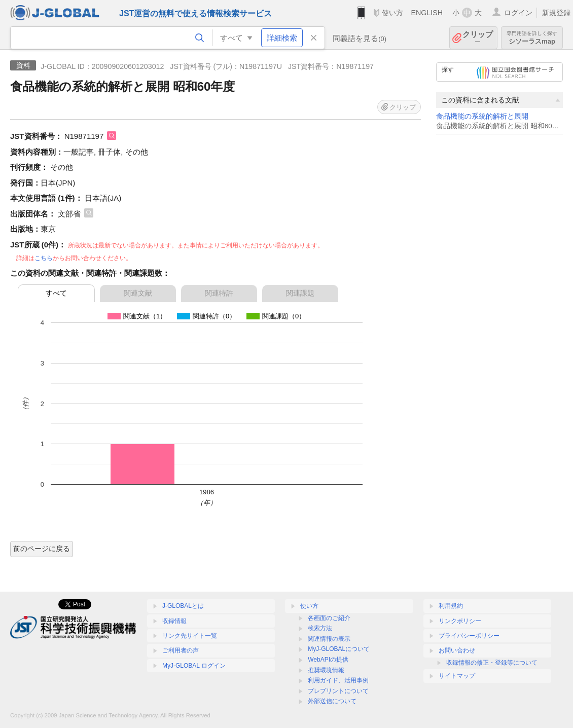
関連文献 (138, 293)
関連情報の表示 (329, 639)
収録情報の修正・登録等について (492, 663)
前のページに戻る (42, 549)
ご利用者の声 (181, 650)
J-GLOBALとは (183, 606)
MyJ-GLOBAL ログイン (194, 666)
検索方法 (320, 628)
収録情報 (174, 621)
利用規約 (451, 606)
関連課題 (300, 293)
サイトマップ (457, 676)
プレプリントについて (338, 691)
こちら (44, 258)
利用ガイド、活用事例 (338, 680)
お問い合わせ (457, 650)
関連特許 (219, 293)
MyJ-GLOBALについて (339, 649)
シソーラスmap (532, 38)
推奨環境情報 (326, 670)
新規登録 (556, 13)
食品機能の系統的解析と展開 (482, 116)
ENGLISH (427, 13)
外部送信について (332, 701)
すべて (56, 293)
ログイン (518, 13)
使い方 (392, 13)
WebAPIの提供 (328, 660)
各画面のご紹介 (329, 618)
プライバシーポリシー (469, 636)
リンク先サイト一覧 (190, 636)
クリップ (478, 38)
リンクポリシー (460, 621)
